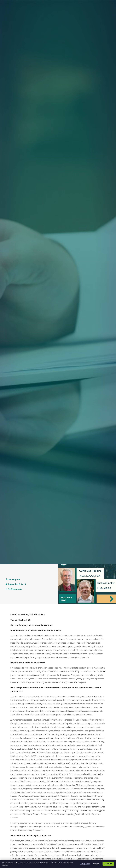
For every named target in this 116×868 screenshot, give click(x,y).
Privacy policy (85, 864)
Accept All (108, 864)
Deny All (96, 864)
